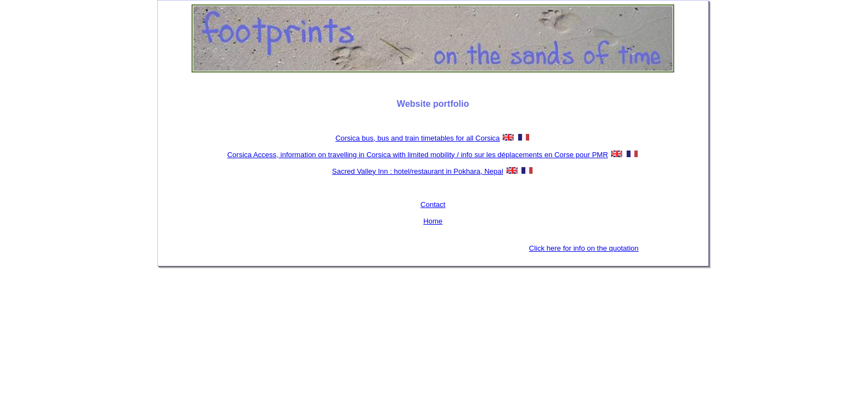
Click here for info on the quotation (584, 248)
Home (433, 221)
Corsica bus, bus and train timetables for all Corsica (418, 138)
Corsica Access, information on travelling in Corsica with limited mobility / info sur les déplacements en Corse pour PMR (417, 155)
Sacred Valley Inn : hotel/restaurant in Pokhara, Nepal (418, 171)
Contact (433, 204)
